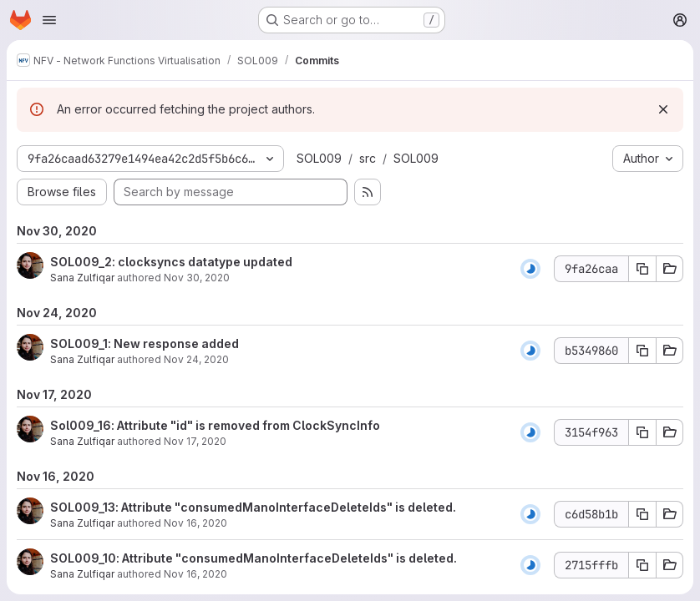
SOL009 (319, 158)
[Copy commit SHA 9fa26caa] (642, 269)
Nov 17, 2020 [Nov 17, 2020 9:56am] (195, 441)
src (368, 158)
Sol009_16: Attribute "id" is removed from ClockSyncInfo (215, 425)
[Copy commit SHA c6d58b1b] (642, 514)
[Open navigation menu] (49, 20)
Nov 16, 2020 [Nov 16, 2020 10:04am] (195, 574)
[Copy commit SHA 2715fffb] (642, 565)
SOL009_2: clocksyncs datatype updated (171, 262)
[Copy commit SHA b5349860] (642, 351)
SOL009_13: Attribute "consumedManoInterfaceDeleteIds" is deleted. (253, 507)
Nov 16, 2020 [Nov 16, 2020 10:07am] (195, 523)
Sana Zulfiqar (82, 278)
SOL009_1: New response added (145, 343)
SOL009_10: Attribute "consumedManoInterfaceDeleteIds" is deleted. (254, 558)
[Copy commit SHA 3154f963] (642, 432)
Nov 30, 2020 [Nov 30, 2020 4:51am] (197, 278)
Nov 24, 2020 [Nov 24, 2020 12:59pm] (196, 359)
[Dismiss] (663, 109)
